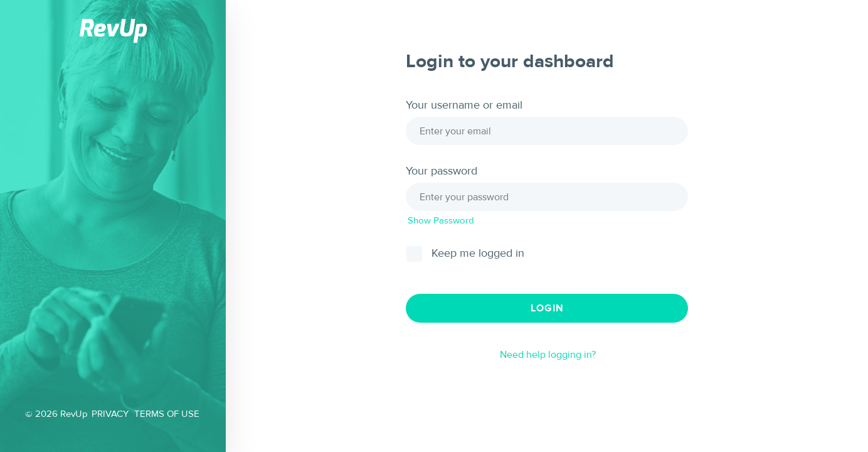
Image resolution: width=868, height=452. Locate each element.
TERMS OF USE (167, 414)
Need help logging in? (548, 355)
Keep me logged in (478, 254)
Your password (442, 171)
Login (547, 308)
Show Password (441, 221)
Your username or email (464, 105)
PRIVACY (110, 414)
